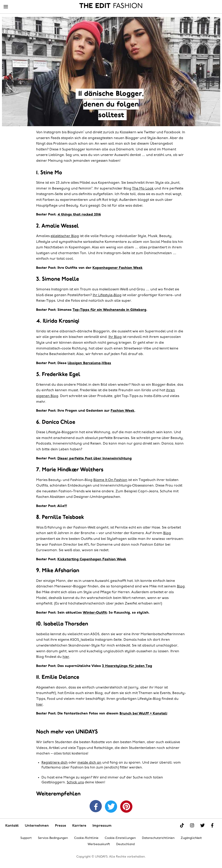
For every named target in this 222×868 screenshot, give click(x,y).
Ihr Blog (115, 337)
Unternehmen (37, 826)
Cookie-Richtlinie (86, 838)
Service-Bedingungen (53, 838)
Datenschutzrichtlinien (158, 838)
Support (26, 838)
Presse (61, 826)
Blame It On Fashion (110, 480)
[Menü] (6, 7)
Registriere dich (55, 763)
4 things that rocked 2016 (79, 215)
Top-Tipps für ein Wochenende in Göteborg (109, 310)
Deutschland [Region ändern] (125, 844)
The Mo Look (143, 189)
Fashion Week (123, 411)
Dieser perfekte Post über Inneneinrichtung (95, 459)
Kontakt (12, 826)
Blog (167, 533)
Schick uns (75, 782)
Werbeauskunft (99, 844)
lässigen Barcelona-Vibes (89, 363)
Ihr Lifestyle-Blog (107, 295)
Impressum (102, 826)
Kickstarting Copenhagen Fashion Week (92, 559)
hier (66, 657)
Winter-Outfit (95, 613)
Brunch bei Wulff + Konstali (143, 714)
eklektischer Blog (65, 236)
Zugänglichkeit (191, 838)
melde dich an (89, 763)
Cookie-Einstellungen (120, 838)
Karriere (79, 826)
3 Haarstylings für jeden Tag (127, 666)
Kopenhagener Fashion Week (118, 268)
